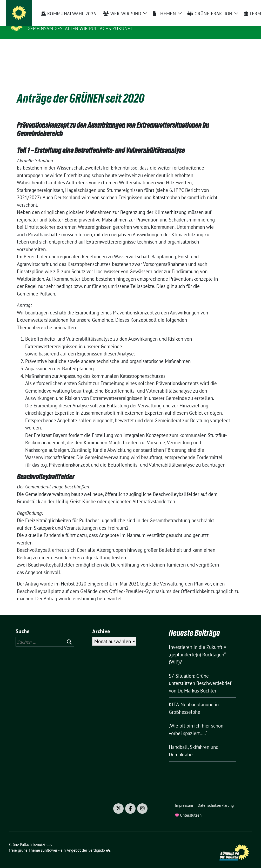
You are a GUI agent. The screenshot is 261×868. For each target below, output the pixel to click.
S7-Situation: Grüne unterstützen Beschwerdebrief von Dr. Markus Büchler (200, 675)
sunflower (49, 842)
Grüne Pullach (48, 21)
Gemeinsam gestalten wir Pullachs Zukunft (80, 28)
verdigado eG (99, 842)
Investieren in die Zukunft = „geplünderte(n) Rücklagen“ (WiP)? (198, 646)
